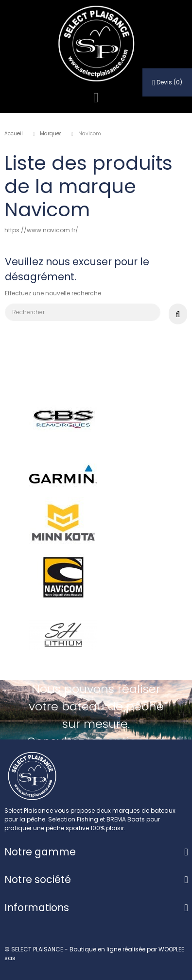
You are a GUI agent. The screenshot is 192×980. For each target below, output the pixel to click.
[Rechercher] (83, 312)
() (167, 82)
